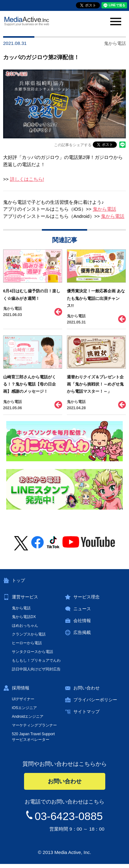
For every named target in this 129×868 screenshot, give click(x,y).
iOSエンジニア (24, 708)
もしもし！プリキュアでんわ (36, 660)
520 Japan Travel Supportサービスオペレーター (33, 737)
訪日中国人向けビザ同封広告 (36, 669)
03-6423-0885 (69, 816)
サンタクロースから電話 (32, 652)
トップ (18, 580)
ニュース (82, 609)
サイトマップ (87, 712)
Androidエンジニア (28, 717)
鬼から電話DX (24, 617)
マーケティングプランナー (34, 725)
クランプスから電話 (29, 634)
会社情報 (82, 621)
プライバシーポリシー (95, 700)
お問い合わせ (87, 688)
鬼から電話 (104, 209)
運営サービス (25, 597)
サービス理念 (87, 597)
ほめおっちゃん (25, 626)
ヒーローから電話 (27, 643)
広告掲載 (82, 632)
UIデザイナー (23, 699)
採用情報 (21, 688)
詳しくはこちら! (27, 179)
